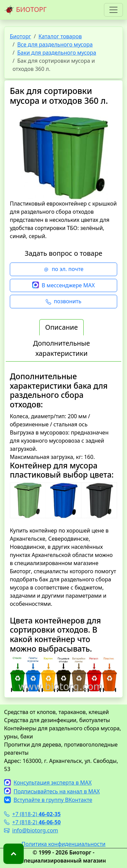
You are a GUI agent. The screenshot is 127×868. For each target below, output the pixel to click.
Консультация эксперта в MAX (48, 783)
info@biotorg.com (31, 830)
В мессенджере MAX (63, 286)
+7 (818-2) (32, 814)
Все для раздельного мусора (55, 44)
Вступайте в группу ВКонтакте (48, 800)
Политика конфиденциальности (63, 844)
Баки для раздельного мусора (57, 53)
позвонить (63, 302)
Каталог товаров (60, 36)
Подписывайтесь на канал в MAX (52, 791)
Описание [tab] (61, 327)
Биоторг (20, 36)
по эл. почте (64, 269)
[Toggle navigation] (113, 10)
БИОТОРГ (25, 10)
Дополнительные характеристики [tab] (61, 348)
